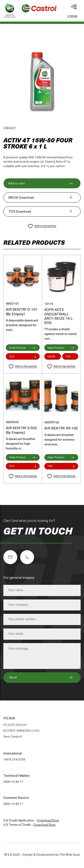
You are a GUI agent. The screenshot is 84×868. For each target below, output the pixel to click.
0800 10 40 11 (13, 804)
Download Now (48, 821)
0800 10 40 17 (13, 782)
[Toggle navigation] (74, 7)
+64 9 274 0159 (14, 760)
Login (72, 16)
